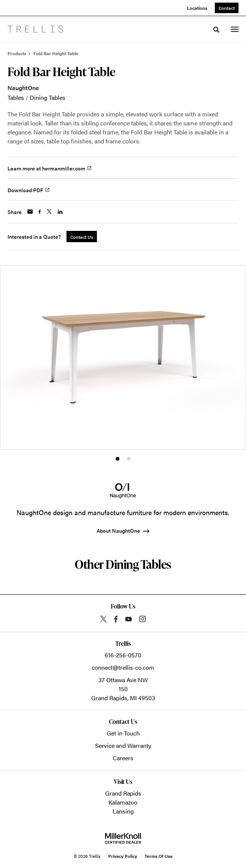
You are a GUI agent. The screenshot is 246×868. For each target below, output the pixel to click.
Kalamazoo (123, 802)
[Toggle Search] (216, 30)
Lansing (123, 811)
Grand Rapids (123, 793)
